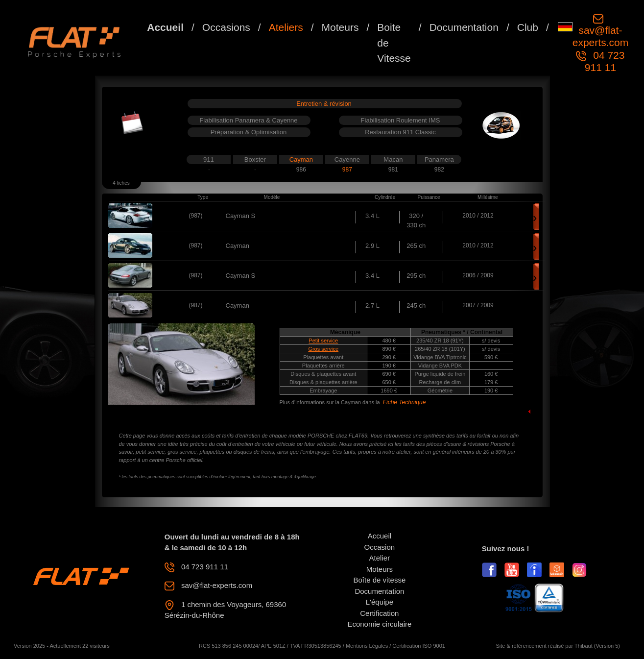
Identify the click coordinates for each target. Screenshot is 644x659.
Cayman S (241, 216)
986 (301, 170)
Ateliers (286, 27)
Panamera (439, 159)
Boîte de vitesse (380, 580)
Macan (393, 159)
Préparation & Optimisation (249, 132)
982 (439, 170)
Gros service (323, 349)
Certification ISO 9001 (419, 646)
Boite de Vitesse (394, 43)
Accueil (165, 27)
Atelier (380, 558)
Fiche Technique (405, 402)
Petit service (323, 341)
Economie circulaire (379, 624)
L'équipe (380, 602)
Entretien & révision (324, 104)
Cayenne (347, 159)
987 (347, 170)
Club (528, 27)
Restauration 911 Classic (400, 132)
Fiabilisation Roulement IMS (401, 120)
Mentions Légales (367, 646)
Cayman (301, 159)
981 (393, 170)
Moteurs (340, 27)
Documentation (464, 27)
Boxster (255, 159)
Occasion (380, 547)
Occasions (226, 27)
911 (209, 159)
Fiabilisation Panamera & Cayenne (248, 120)
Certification (379, 613)
